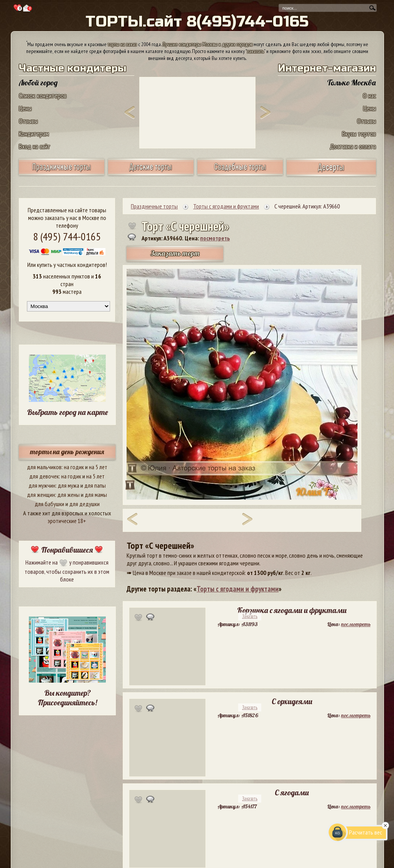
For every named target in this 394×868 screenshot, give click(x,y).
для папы (95, 485)
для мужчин (42, 485)
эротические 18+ (67, 521)
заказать (255, 51)
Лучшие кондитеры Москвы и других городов (207, 44)
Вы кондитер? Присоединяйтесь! (67, 698)
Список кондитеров (43, 96)
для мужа (68, 485)
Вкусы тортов (359, 134)
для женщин (41, 495)
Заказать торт (175, 253)
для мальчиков (44, 467)
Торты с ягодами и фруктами (238, 589)
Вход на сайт (35, 146)
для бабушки (49, 504)
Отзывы (28, 121)
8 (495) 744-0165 (67, 236)
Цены (25, 108)
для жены (68, 495)
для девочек (44, 476)
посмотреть (215, 238)
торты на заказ (122, 44)
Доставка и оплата (353, 146)
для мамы (96, 495)
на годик (74, 467)
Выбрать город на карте (68, 412)
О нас (369, 96)
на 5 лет (98, 467)
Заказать (250, 616)
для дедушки (84, 504)
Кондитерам (34, 134)
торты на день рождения (67, 452)
